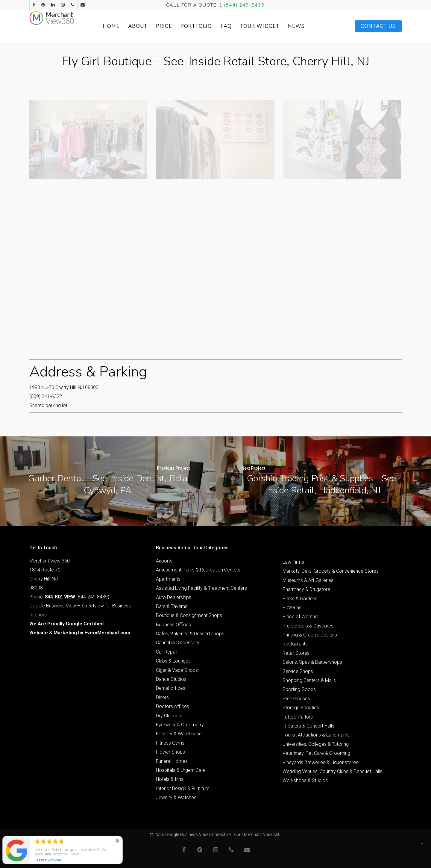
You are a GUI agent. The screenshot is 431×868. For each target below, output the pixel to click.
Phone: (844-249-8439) (69, 597)
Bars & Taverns (172, 606)
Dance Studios (171, 679)
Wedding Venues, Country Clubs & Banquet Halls (332, 771)
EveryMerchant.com (107, 633)
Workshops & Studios (305, 780)
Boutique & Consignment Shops (189, 615)
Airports (164, 561)
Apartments (168, 579)
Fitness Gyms (170, 743)
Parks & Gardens (300, 599)
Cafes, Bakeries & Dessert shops (190, 634)
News (308, 26)
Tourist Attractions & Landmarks (316, 735)
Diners (162, 697)
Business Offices (173, 625)
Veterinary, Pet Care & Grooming (316, 753)
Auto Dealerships (174, 597)
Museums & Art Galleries (308, 580)
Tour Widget (271, 26)
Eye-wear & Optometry (180, 725)
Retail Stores (296, 653)
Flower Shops (170, 752)
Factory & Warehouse (179, 734)
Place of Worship (301, 617)
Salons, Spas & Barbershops (312, 662)
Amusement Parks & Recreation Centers (198, 570)
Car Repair (167, 652)
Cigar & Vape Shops (177, 670)
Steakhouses (296, 699)
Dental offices (171, 688)
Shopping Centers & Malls (309, 680)
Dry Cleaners (169, 716)
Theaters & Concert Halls (308, 726)
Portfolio (208, 26)
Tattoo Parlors (298, 717)
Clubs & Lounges (173, 661)
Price (176, 26)
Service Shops (298, 671)
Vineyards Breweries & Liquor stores (320, 762)
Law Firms (293, 562)
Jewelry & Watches (176, 797)
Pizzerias (292, 608)
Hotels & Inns (170, 779)
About (150, 26)
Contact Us (378, 26)
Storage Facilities (301, 708)
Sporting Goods (299, 689)
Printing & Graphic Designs (310, 635)
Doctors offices (173, 706)
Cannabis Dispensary (178, 643)
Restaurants (295, 644)
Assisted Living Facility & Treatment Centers (201, 588)
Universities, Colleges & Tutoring (316, 744)
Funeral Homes (172, 761)
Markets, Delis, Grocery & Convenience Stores (331, 571)
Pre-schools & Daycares (308, 626)
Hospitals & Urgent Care (181, 770)
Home (123, 26)
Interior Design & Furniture (183, 788)
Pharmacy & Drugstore (306, 589)
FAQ (238, 26)
